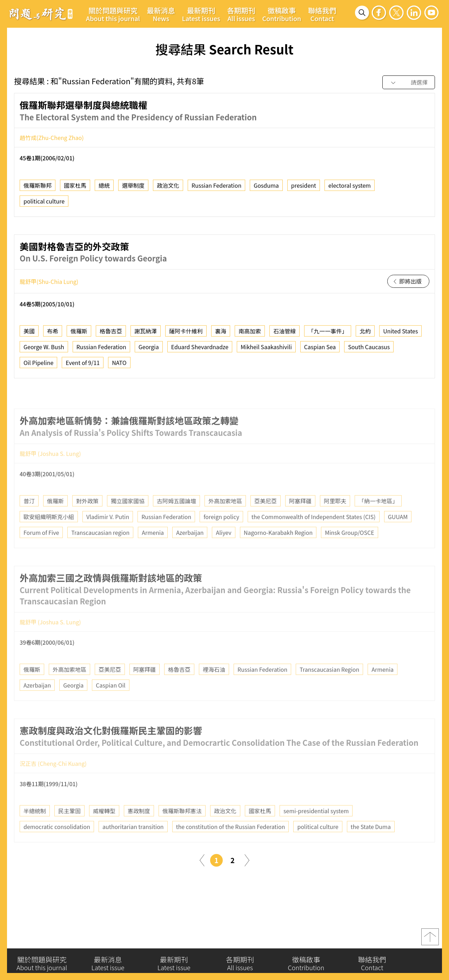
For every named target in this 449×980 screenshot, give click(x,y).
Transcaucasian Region (329, 687)
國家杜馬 (75, 188)
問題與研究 (41, 14)
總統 (104, 188)
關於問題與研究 (113, 14)
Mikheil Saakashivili (266, 350)
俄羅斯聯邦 (38, 188)
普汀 (29, 519)
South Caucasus (369, 350)
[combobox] (409, 83)
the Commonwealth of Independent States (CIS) (314, 535)
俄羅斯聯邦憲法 (182, 829)
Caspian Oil (110, 703)
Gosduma (266, 188)
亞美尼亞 (266, 519)
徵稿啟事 (282, 14)
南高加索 (250, 334)
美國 (29, 334)
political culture (44, 204)
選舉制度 (133, 188)
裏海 (221, 334)
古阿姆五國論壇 (176, 519)
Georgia (149, 350)
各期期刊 (241, 14)
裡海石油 (214, 687)
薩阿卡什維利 (186, 334)
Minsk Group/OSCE (349, 550)
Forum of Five (41, 550)
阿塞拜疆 (300, 519)
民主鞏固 (69, 829)
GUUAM (398, 535)
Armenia (153, 550)
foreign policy (221, 535)
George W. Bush (44, 350)
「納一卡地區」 (378, 519)
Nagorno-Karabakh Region (278, 550)
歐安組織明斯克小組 (49, 535)
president (304, 188)
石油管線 (284, 334)
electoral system (350, 188)
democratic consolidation (57, 845)
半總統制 (35, 829)
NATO (119, 366)
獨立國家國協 (128, 519)
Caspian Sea (320, 350)
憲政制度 (139, 829)
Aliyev (223, 550)
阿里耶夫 (335, 519)
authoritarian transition (133, 845)
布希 (53, 334)
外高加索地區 (225, 519)
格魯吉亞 (111, 334)
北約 (365, 334)
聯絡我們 (322, 14)
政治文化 (168, 188)
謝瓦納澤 (146, 334)
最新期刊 (201, 14)
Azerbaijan (190, 550)
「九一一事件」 (328, 334)
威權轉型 (104, 829)
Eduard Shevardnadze (200, 350)
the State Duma (371, 845)
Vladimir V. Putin (108, 535)
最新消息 (161, 14)
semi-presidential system (316, 829)
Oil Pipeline (38, 366)
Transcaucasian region (100, 550)
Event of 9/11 (83, 366)
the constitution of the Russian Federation (231, 845)
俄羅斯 (79, 334)
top (430, 941)
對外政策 (87, 519)
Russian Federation (216, 188)
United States (400, 334)
